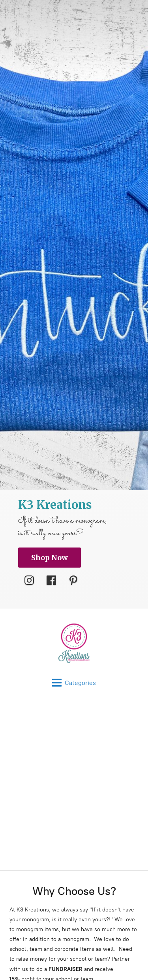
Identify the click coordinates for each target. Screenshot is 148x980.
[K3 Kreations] (74, 643)
